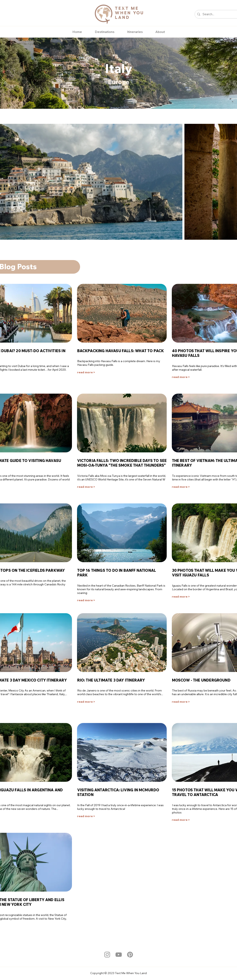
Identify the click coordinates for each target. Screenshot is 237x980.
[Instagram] (107, 955)
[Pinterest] (130, 955)
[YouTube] (119, 955)
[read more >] (87, 372)
